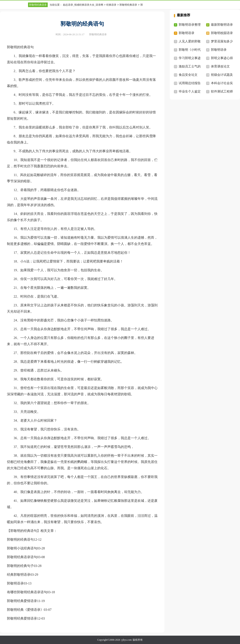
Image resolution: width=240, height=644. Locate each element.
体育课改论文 (220, 66)
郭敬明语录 (15, 583)
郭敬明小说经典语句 (22, 548)
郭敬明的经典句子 (20, 566)
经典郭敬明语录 (19, 575)
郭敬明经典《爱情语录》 (25, 610)
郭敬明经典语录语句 (22, 557)
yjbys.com (127, 640)
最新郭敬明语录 (222, 25)
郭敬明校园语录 (222, 33)
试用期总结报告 (190, 83)
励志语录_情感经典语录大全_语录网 (83, 5)
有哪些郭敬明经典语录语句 (27, 592)
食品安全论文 (188, 75)
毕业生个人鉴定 (190, 91)
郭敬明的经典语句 (20, 539)
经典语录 (111, 5)
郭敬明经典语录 (38, 5)
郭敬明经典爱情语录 (22, 601)
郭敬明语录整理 (190, 25)
